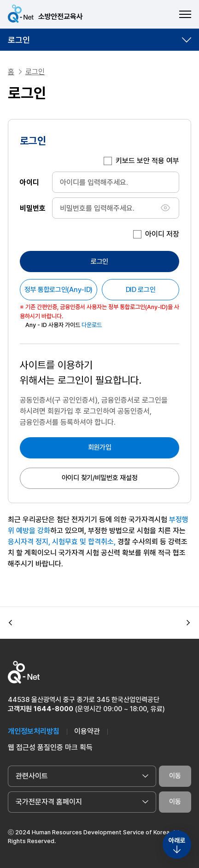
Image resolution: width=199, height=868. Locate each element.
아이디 (29, 182)
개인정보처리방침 (34, 731)
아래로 (177, 840)
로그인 (19, 40)
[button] (11, 623)
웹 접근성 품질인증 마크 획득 (50, 747)
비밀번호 (33, 208)
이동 (175, 776)
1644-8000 (53, 709)
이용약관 (87, 731)
